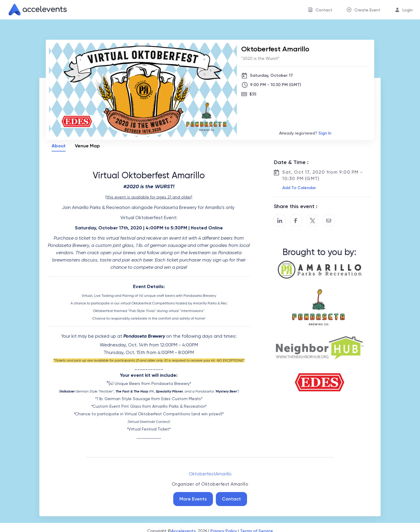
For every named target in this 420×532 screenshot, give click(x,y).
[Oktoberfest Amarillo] (305, 49)
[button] (299, 188)
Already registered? (305, 133)
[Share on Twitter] (312, 220)
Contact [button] (324, 10)
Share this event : (296, 206)
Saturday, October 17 (271, 75)
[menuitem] (320, 10)
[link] (35, 10)
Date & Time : (291, 162)
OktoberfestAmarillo (210, 474)
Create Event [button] (367, 10)
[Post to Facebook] (296, 220)
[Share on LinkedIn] (280, 220)
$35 (253, 94)
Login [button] (408, 10)
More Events (193, 499)
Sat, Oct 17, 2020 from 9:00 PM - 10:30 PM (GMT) (322, 175)
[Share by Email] (329, 220)
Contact (231, 499)
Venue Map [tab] (87, 146)
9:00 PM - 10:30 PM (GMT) (275, 85)
